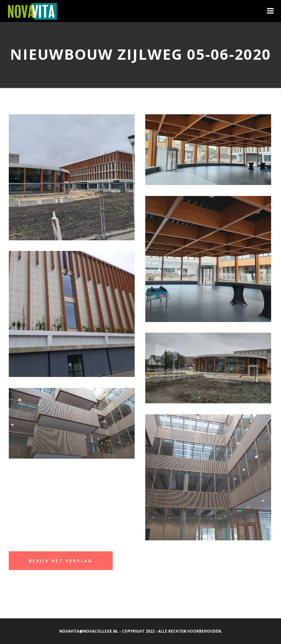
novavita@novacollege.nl (89, 631)
